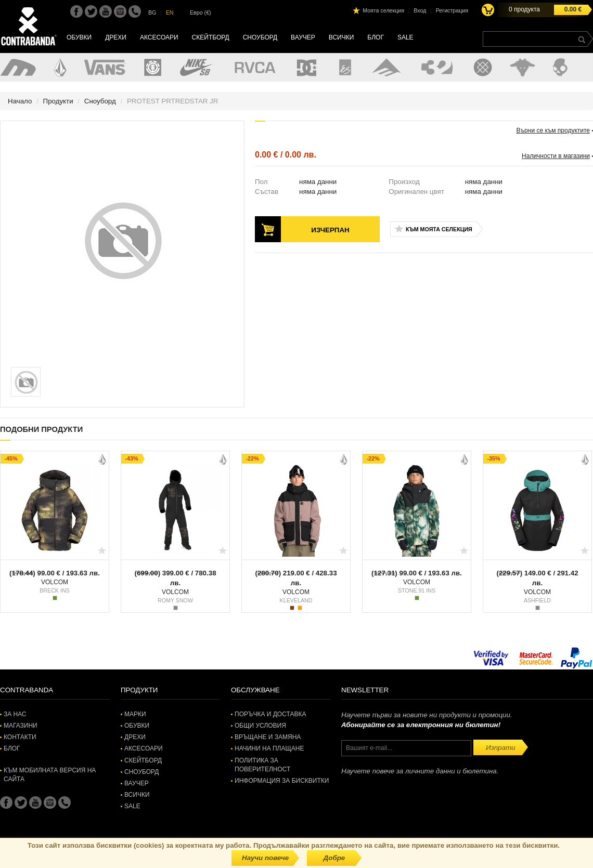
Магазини (21, 726)
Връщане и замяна (268, 737)
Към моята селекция (439, 229)
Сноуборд (260, 37)
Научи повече (265, 858)
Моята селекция (383, 10)
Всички (341, 37)
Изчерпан (330, 230)
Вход (420, 10)
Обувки (79, 37)
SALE (405, 37)
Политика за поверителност (262, 765)
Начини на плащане (269, 748)
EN (170, 12)
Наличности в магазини (556, 156)
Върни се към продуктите (553, 130)
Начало (20, 101)
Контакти (20, 737)
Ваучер (303, 37)
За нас (15, 714)
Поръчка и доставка (270, 714)
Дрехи (116, 37)
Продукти (58, 101)
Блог (376, 37)
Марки (135, 714)
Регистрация (452, 10)
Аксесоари (159, 37)
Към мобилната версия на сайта (50, 775)
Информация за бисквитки (282, 781)
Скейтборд (211, 37)
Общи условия (260, 726)
